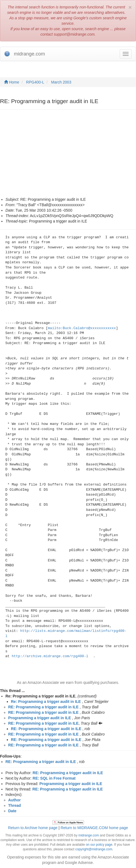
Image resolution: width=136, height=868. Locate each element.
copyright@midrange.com (94, 849)
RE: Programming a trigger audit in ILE (43, 707)
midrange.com (88, 835)
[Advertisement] (57, 156)
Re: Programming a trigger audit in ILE (46, 702)
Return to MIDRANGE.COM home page (94, 828)
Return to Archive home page (33, 828)
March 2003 (61, 82)
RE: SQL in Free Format (54, 778)
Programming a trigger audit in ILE (40, 718)
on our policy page (99, 845)
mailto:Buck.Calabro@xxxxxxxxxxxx (82, 328)
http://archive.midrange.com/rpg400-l (50, 656)
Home (12, 82)
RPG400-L (35, 82)
